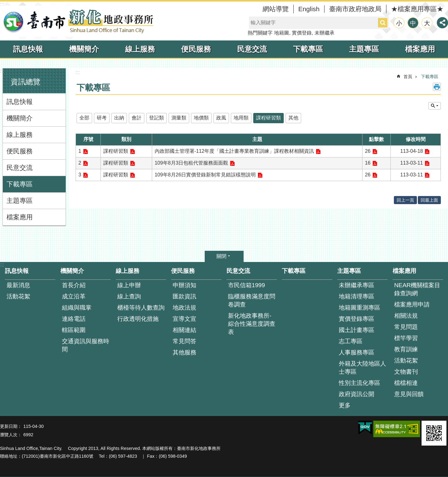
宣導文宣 (184, 319)
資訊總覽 (26, 82)
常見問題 (406, 327)
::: (2, 4)
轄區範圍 (74, 330)
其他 (293, 118)
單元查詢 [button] (435, 106)
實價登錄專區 (357, 319)
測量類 (179, 118)
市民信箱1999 (247, 285)
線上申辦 (129, 285)
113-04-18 (412, 151)
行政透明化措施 (138, 319)
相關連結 (184, 330)
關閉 (222, 256)
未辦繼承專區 (357, 285)
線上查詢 (129, 296)
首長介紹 (74, 285)
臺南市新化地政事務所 (78, 21)
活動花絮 (18, 296)
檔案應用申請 (412, 304)
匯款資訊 (184, 296)
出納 (119, 118)
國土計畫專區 (357, 330)
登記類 (156, 118)
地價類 (201, 118)
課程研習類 (268, 118)
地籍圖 (282, 33)
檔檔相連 (406, 383)
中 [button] (413, 23)
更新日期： (11, 426)
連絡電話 (74, 319)
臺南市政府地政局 (355, 9)
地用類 (241, 118)
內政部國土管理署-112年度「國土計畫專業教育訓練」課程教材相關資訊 (234, 151)
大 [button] (427, 23)
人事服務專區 (357, 352)
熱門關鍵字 (260, 33)
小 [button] (399, 23)
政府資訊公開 (357, 394)
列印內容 (437, 87)
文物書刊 (406, 372)
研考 (102, 118)
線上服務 (140, 49)
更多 (345, 405)
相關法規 (406, 316)
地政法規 (184, 308)
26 (368, 151)
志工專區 (351, 341)
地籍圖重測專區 (359, 308)
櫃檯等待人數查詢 (141, 308)
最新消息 (18, 285)
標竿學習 (406, 338)
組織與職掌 (77, 308)
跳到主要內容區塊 (3, 3)
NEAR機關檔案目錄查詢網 (417, 289)
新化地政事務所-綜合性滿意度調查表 (252, 324)
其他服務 (184, 352)
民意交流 (252, 49)
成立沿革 (74, 296)
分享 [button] (442, 23)
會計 (137, 118)
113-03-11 (412, 163)
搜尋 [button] (383, 23)
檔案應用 (420, 49)
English (309, 9)
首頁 (408, 77)
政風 (221, 118)
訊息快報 (28, 49)
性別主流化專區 (359, 383)
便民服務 (196, 49)
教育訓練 (406, 349)
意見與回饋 (409, 394)
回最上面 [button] (429, 200)
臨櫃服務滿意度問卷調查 (252, 300)
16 (368, 163)
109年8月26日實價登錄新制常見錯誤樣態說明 (205, 175)
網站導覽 (276, 9)
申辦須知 (184, 285)
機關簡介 (84, 49)
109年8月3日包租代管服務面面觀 (191, 163)
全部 (84, 118)
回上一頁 (405, 200)
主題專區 (364, 49)
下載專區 (308, 49)
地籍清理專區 (357, 296)
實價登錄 (302, 33)
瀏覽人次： (11, 435)
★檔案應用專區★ (417, 9)
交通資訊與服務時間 (86, 345)
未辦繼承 (324, 33)
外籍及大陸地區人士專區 (362, 368)
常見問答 (184, 341)
